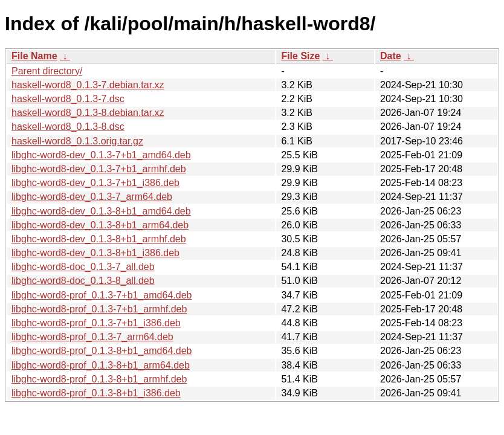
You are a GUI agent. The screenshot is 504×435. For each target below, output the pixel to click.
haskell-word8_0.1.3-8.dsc (68, 127)
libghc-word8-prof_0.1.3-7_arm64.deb (92, 337)
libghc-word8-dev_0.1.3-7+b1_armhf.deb (99, 169)
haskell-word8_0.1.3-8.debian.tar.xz (88, 113)
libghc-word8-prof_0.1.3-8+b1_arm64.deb (101, 365)
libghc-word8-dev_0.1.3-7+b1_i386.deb (95, 183)
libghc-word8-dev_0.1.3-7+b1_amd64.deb (101, 155)
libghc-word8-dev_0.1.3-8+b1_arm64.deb (100, 225)
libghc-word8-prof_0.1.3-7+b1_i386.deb (96, 323)
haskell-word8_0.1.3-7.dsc (68, 99)
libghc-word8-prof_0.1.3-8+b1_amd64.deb (102, 351)
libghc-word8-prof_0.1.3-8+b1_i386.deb (96, 393)
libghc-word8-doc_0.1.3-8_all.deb (83, 281)
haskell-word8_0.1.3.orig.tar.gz (77, 141)
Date (391, 56)
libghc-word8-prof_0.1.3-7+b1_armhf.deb (99, 309)
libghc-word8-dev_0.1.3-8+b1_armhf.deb (99, 239)
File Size (300, 56)
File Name (34, 56)
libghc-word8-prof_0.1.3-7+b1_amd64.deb (102, 295)
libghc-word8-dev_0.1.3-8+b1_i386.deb (95, 253)
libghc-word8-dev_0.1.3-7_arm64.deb (92, 197)
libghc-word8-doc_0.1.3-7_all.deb (83, 267)
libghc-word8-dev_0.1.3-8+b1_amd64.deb (101, 211)
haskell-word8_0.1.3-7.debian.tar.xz (88, 85)
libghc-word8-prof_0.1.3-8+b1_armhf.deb (99, 379)
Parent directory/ (47, 71)
